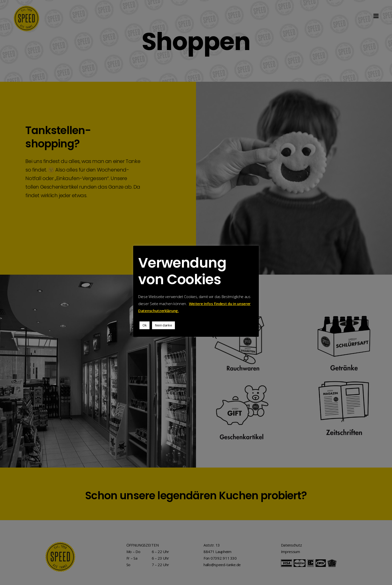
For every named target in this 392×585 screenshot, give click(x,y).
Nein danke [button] (163, 325)
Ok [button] (144, 325)
